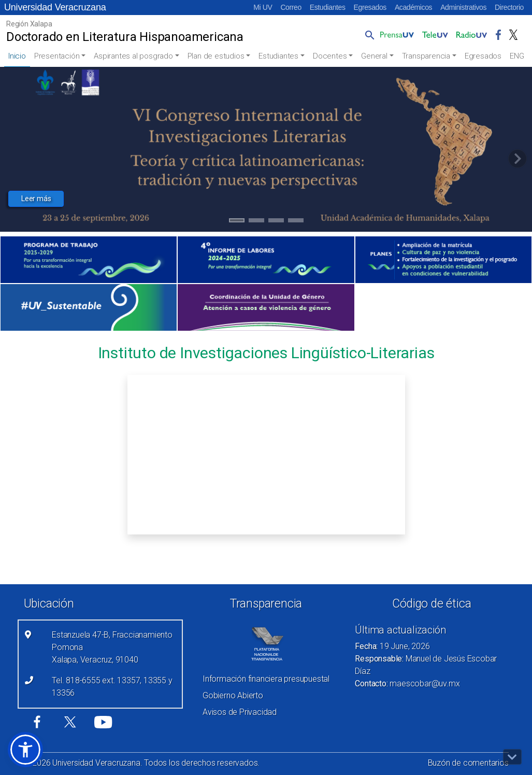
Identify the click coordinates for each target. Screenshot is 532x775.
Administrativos (463, 7)
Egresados (370, 7)
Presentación (57, 56)
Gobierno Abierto (233, 695)
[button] (368, 35)
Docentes (330, 56)
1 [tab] (236, 222)
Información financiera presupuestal (266, 679)
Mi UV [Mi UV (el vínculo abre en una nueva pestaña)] (263, 7)
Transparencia (426, 56)
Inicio (17, 56)
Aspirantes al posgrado (133, 56)
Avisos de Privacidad (240, 712)
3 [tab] (276, 222)
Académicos (413, 7)
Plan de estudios (216, 56)
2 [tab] (256, 222)
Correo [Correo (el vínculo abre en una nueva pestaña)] (291, 7)
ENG (517, 56)
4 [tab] (296, 222)
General (374, 56)
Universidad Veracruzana (55, 7)
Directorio (509, 7)
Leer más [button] (36, 199)
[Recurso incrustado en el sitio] (266, 455)
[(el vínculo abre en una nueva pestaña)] (89, 260)
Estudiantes (328, 7)
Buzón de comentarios (468, 763)
